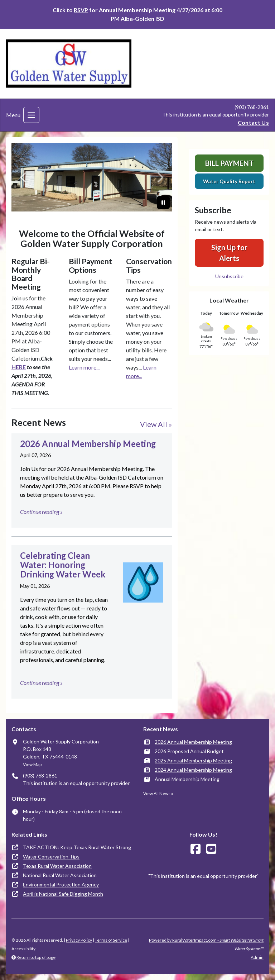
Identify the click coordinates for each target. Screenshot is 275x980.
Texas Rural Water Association (57, 866)
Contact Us (253, 122)
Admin (257, 957)
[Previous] (23, 177)
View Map (32, 764)
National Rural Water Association (60, 875)
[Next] (160, 177)
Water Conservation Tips (51, 857)
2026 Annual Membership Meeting (193, 742)
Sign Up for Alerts (229, 253)
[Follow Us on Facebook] (196, 849)
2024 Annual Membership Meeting (193, 770)
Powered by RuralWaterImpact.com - (206, 944)
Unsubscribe (229, 276)
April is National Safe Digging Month (63, 894)
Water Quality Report (229, 181)
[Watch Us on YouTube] (211, 849)
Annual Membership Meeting (187, 779)
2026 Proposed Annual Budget (189, 751)
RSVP (81, 10)
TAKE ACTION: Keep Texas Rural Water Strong (77, 847)
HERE (19, 367)
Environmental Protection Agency (61, 884)
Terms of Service (111, 940)
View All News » (158, 793)
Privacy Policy (79, 940)
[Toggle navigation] (31, 115)
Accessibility (23, 949)
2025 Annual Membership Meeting (193, 760)
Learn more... (84, 367)
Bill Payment (229, 163)
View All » (156, 424)
